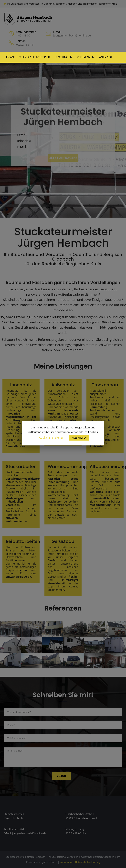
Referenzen (86, 57)
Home (10, 57)
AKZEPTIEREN (79, 438)
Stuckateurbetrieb (35, 57)
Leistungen (64, 57)
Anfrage (106, 57)
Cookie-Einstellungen (52, 438)
